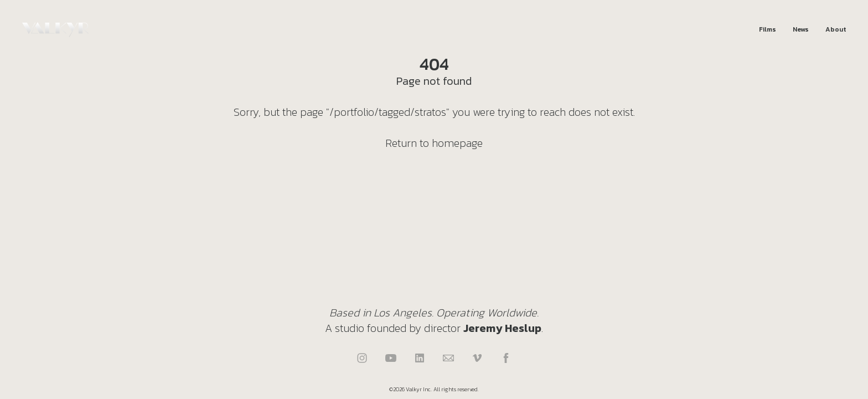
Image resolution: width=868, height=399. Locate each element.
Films (768, 30)
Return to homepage (434, 143)
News (801, 30)
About (836, 30)
